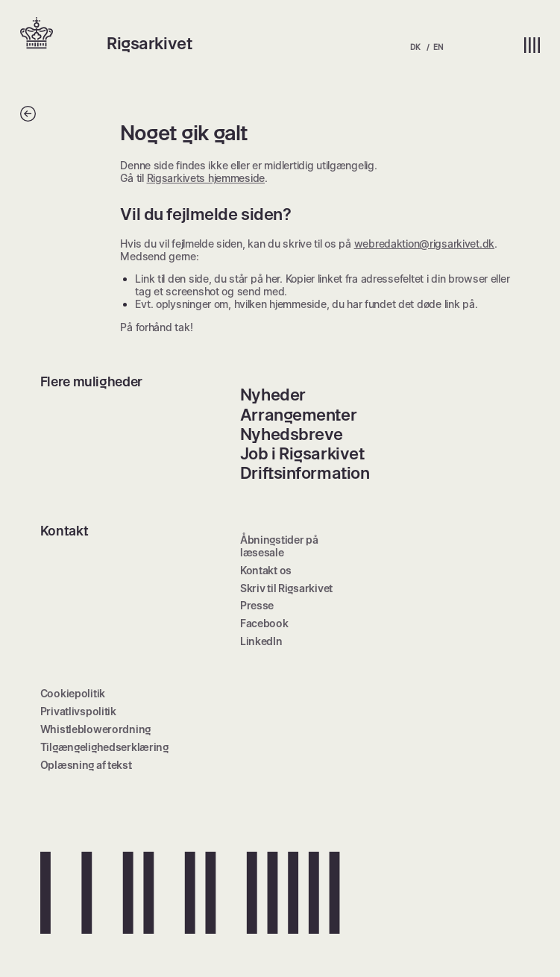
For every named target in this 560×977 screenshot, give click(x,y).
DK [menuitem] (415, 47)
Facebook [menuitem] (264, 623)
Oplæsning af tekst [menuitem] (86, 765)
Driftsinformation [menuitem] (305, 473)
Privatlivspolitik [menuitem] (78, 711)
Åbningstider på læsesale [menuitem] (279, 546)
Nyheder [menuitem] (273, 395)
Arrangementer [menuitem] (298, 415)
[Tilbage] (28, 117)
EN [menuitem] (438, 47)
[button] (63, 34)
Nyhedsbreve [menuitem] (292, 434)
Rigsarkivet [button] (149, 43)
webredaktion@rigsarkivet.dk (424, 244)
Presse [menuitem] (257, 605)
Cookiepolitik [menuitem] (73, 693)
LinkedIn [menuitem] (261, 641)
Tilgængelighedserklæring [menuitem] (104, 747)
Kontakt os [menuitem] (266, 570)
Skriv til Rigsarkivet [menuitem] (286, 588)
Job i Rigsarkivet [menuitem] (302, 453)
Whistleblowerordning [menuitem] (95, 729)
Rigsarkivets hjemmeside (206, 178)
